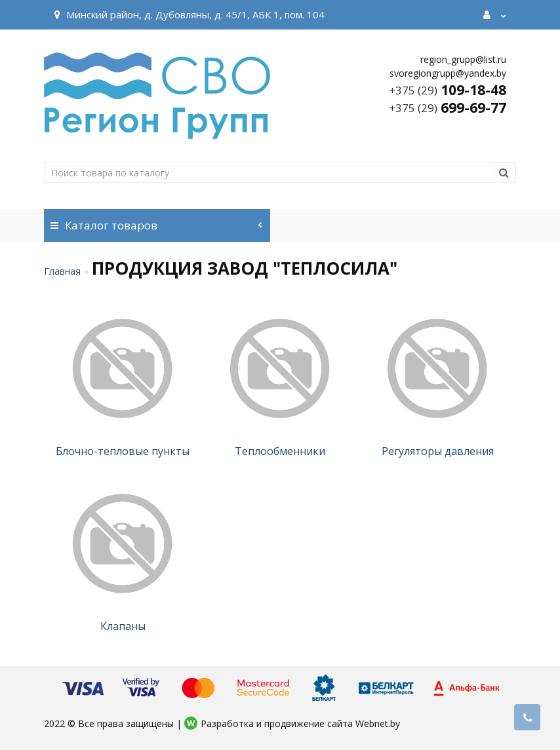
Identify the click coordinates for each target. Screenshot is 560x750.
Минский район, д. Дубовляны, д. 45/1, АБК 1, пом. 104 (188, 14)
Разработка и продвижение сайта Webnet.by (300, 723)
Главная (62, 271)
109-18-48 (448, 90)
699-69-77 (448, 108)
